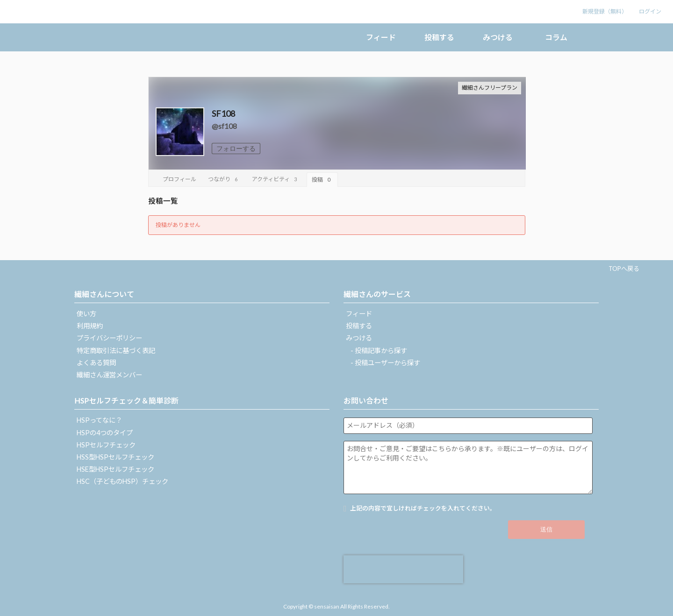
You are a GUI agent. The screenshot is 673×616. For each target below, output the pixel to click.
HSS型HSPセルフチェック (115, 457)
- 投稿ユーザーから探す (385, 363)
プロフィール (179, 179)
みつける (498, 37)
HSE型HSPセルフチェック (115, 469)
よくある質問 (96, 363)
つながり (224, 179)
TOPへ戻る (624, 269)
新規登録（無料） (605, 11)
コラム (556, 37)
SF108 (223, 113)
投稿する (439, 37)
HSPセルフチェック (106, 445)
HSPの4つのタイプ (105, 433)
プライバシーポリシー (109, 338)
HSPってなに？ (99, 420)
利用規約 (90, 326)
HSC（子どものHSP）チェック (122, 481)
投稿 (322, 180)
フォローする (236, 149)
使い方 (86, 314)
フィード (381, 37)
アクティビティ (276, 179)
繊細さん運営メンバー (109, 375)
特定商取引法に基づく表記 (116, 350)
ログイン (650, 11)
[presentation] (403, 569)
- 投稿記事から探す (379, 350)
